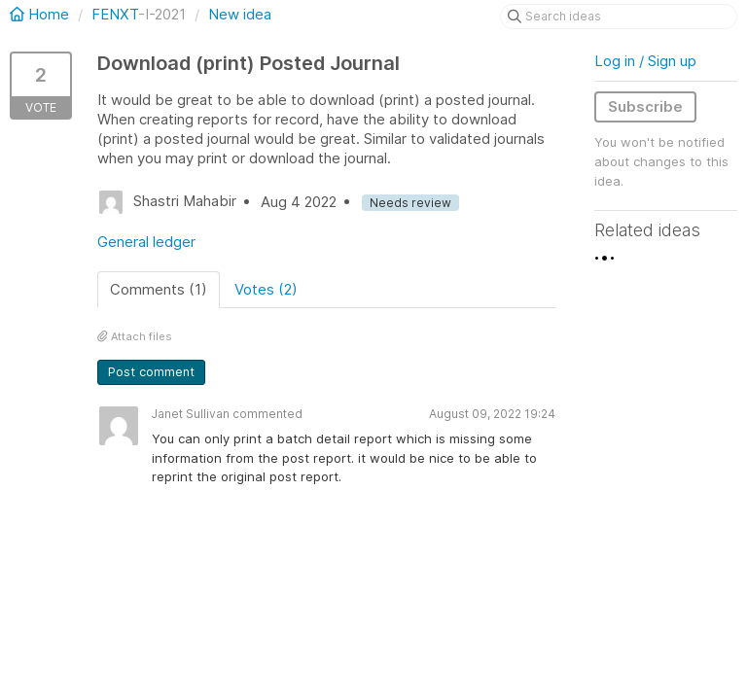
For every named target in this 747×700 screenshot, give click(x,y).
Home (41, 14)
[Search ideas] (619, 17)
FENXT (115, 14)
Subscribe (645, 106)
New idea (240, 14)
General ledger (146, 242)
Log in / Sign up (645, 61)
